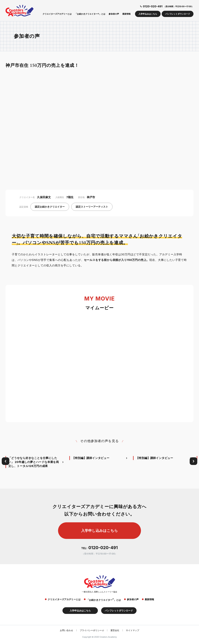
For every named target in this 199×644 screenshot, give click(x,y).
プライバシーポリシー (91, 630)
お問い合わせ (66, 630)
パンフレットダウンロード (178, 14)
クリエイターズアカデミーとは (57, 14)
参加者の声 (114, 14)
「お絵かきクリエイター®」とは (90, 14)
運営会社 (115, 630)
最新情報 (126, 14)
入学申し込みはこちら (99, 531)
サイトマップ (133, 630)
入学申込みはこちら (148, 14)
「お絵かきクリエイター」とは (104, 600)
